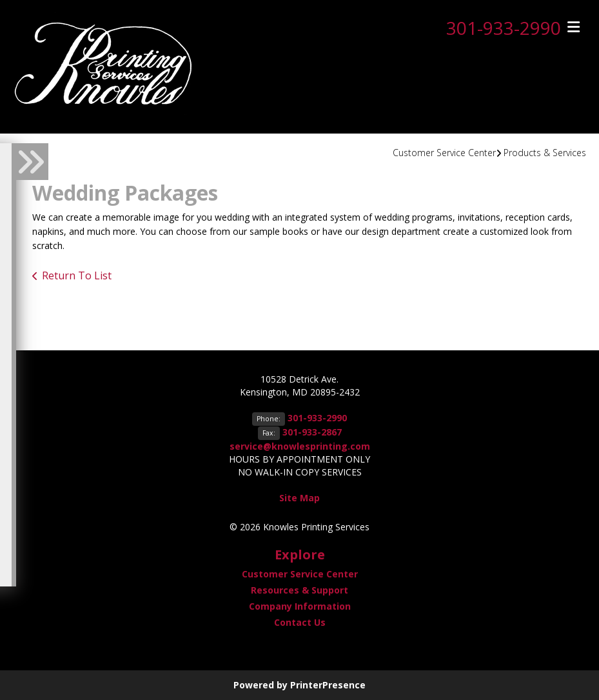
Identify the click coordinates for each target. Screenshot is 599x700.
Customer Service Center (444, 153)
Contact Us (300, 622)
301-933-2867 (312, 432)
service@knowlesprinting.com (300, 446)
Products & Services (545, 153)
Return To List (77, 275)
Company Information (300, 606)
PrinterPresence (328, 685)
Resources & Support (299, 590)
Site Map (299, 498)
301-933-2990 (504, 28)
